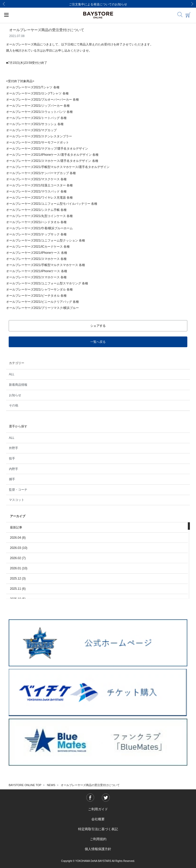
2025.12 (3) (18, 578)
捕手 (12, 479)
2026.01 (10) (19, 568)
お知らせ (15, 395)
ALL (12, 374)
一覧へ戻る (98, 342)
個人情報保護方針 (98, 849)
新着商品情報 (18, 385)
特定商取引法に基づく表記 (98, 829)
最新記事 (16, 527)
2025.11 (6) (18, 589)
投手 (12, 459)
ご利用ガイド (98, 809)
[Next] (192, 4)
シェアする (98, 326)
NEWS (51, 785)
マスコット (17, 500)
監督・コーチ (18, 490)
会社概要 (98, 819)
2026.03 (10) (19, 548)
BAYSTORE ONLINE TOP (25, 785)
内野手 (14, 469)
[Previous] (4, 4)
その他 (14, 405)
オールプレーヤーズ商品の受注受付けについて (90, 785)
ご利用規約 (98, 839)
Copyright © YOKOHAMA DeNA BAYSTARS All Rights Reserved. (98, 861)
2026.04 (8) (18, 538)
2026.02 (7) (18, 558)
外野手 (14, 448)
